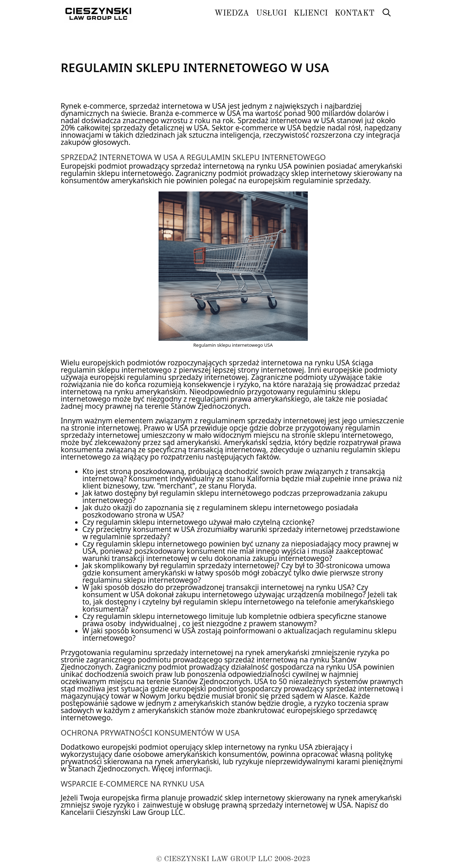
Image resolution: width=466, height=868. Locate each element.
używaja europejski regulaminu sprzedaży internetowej (154, 377)
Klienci (311, 13)
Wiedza (232, 13)
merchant (176, 486)
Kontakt (354, 13)
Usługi (271, 13)
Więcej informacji (181, 769)
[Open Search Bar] (386, 13)
